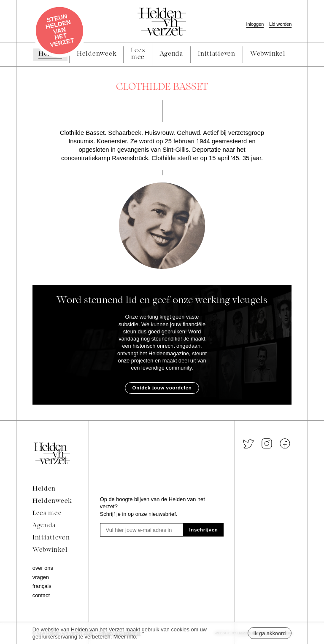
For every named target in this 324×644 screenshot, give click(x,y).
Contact (41, 595)
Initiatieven (51, 538)
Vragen (41, 577)
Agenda (44, 526)
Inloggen (255, 24)
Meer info (125, 637)
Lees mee (47, 514)
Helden (44, 489)
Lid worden (280, 24)
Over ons (43, 568)
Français (42, 586)
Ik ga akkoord (270, 633)
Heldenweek (52, 501)
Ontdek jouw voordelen (162, 388)
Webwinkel (50, 550)
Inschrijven (204, 530)
